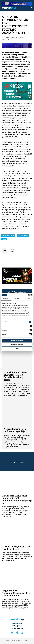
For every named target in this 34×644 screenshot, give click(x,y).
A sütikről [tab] (28, 299)
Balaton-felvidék (23, 236)
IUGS (4, 239)
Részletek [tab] (17, 299)
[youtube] (12, 633)
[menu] (31, 8)
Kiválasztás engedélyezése (17, 344)
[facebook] (17, 633)
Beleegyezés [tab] (6, 299)
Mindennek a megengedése (17, 340)
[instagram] (22, 633)
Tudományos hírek (8, 236)
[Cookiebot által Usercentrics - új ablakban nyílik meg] (27, 295)
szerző (12, 250)
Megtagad (17, 348)
